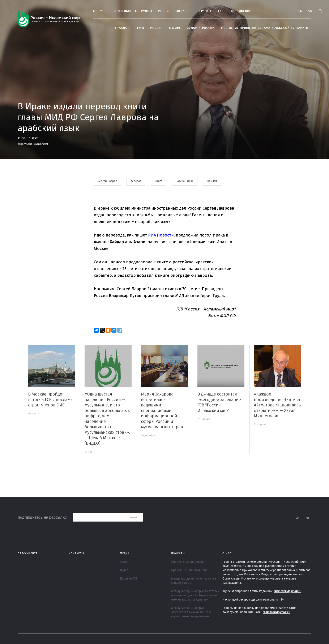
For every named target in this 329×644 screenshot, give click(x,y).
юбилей (212, 181)
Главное (122, 28)
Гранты (205, 11)
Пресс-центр (28, 553)
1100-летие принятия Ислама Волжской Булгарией (265, 28)
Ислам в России (201, 28)
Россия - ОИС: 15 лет (176, 11)
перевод (136, 181)
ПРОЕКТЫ (178, 553)
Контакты (77, 553)
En (300, 11)
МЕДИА (125, 553)
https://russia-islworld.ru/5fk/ (34, 144)
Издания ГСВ (129, 579)
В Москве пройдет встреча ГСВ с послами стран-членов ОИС (50, 400)
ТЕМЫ (140, 28)
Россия (157, 28)
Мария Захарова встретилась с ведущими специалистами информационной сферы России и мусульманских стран (162, 411)
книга (159, 181)
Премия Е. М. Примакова (188, 562)
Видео (124, 570)
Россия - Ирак (185, 181)
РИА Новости (161, 235)
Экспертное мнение (234, 11)
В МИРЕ (175, 28)
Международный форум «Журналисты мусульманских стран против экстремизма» (191, 612)
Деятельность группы (133, 11)
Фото (123, 562)
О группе (101, 11)
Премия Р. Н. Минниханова (189, 570)
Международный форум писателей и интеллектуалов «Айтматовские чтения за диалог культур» (195, 595)
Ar (310, 11)
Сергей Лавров (107, 181)
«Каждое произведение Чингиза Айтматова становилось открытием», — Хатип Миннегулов (277, 405)
